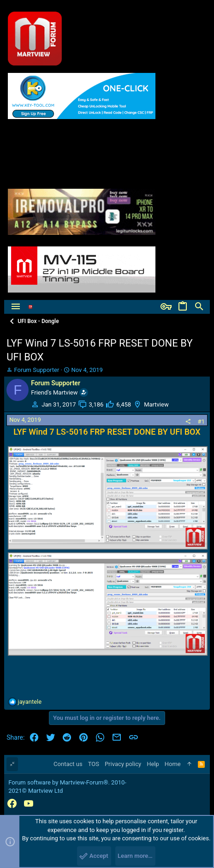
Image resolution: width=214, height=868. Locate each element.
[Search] (199, 307)
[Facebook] (12, 804)
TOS (94, 764)
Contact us (68, 764)
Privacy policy (123, 764)
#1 (201, 422)
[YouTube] (29, 804)
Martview (156, 404)
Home (173, 764)
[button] (16, 307)
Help (153, 764)
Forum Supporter (37, 370)
